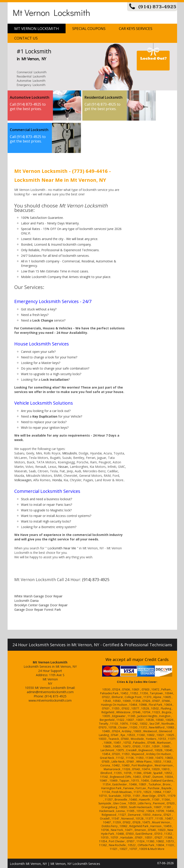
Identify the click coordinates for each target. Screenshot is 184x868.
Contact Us (26, 38)
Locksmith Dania (26, 601)
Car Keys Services (136, 28)
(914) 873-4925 (157, 7)
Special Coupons (89, 28)
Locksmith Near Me (62, 548)
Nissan (63, 467)
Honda (57, 480)
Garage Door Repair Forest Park (38, 610)
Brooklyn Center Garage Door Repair (41, 605)
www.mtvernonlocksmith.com (50, 700)
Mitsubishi (69, 453)
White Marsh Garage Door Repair (38, 596)
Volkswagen (23, 480)
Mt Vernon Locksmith (51, 12)
